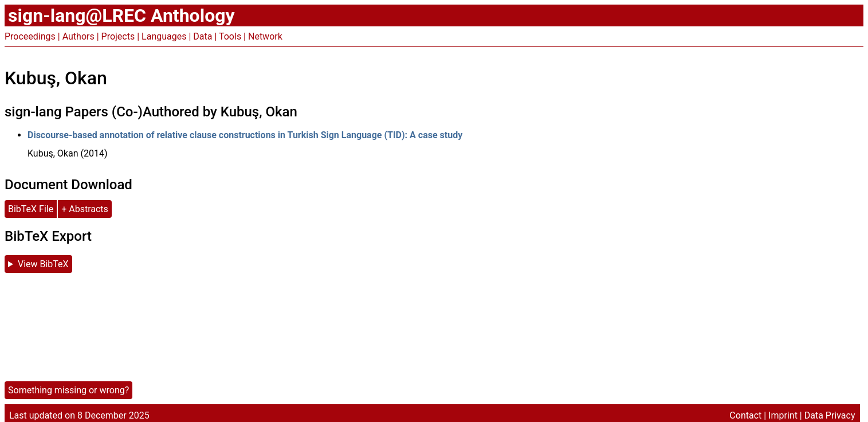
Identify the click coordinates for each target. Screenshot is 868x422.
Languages (164, 36)
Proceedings (30, 36)
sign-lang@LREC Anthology (121, 15)
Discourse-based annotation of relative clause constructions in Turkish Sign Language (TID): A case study (245, 135)
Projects (118, 36)
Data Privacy (830, 415)
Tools (230, 36)
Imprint (783, 415)
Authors (78, 36)
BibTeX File (31, 209)
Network (265, 36)
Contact (745, 415)
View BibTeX (43, 264)
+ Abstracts (85, 209)
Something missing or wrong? (68, 390)
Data (203, 36)
